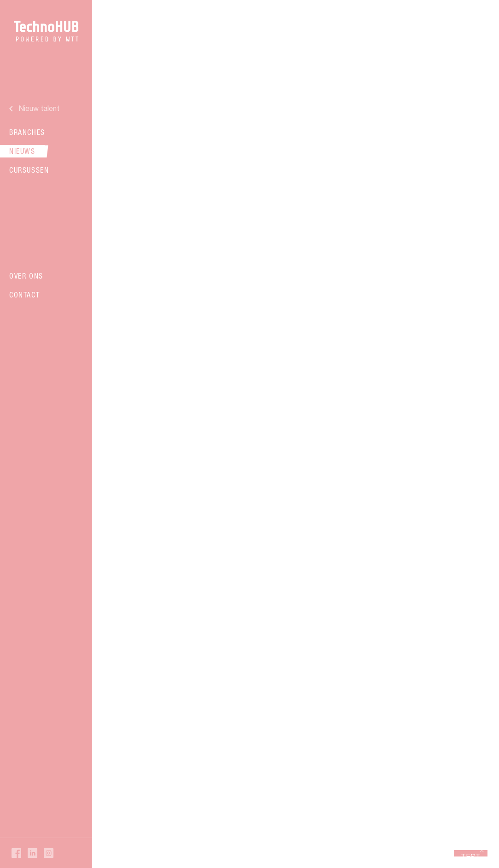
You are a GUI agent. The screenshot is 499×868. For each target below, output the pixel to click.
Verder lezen (243, 222)
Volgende (337, 690)
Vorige (156, 690)
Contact (24, 295)
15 (273, 690)
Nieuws (22, 151)
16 (292, 690)
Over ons (26, 276)
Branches (27, 132)
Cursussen (29, 170)
